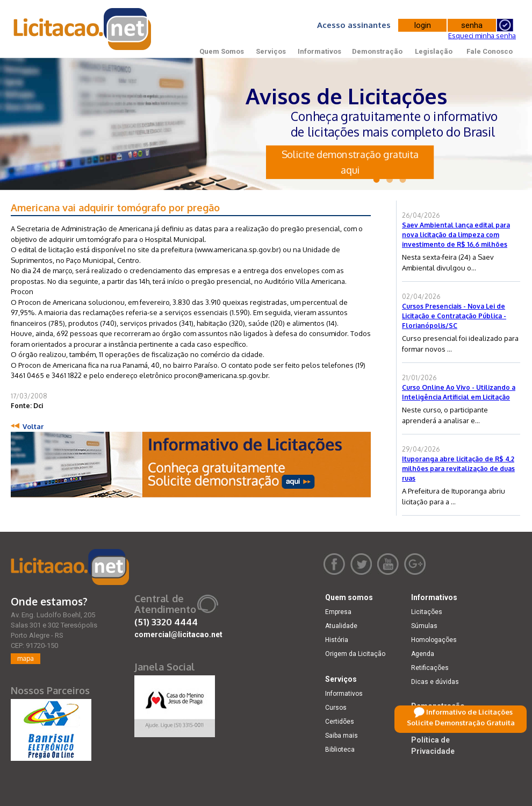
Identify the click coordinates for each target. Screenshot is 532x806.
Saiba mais (342, 736)
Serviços (271, 51)
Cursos (336, 708)
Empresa (338, 612)
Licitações (427, 612)
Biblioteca (340, 750)
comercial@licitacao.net (178, 634)
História (337, 640)
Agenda (423, 654)
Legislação (434, 51)
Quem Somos (222, 51)
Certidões (340, 722)
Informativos (319, 51)
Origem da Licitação (355, 654)
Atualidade (341, 626)
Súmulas (424, 626)
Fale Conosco (490, 51)
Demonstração (377, 51)
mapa (26, 658)
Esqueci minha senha (482, 35)
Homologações (434, 640)
